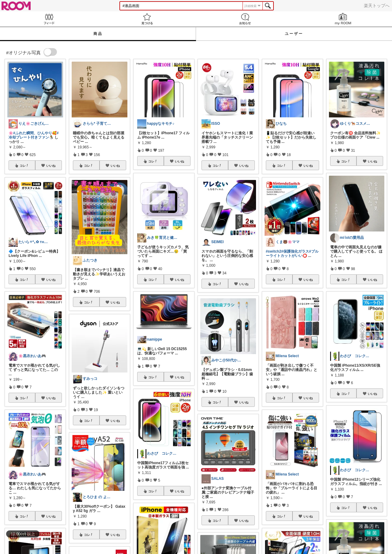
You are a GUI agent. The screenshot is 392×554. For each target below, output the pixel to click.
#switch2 (274, 251)
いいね (51, 166)
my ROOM (343, 19)
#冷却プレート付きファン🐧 (34, 135)
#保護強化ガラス (295, 251)
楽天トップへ (377, 6)
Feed (49, 19)
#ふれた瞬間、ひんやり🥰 (35, 133)
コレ (24, 166)
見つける (147, 19)
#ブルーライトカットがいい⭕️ (292, 254)
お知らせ (245, 19)
